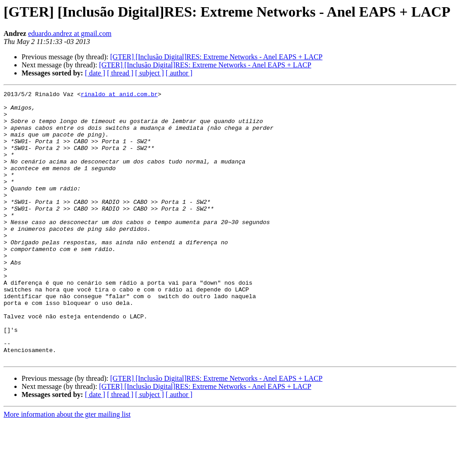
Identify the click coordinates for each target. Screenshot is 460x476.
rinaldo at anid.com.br (119, 95)
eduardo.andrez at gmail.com (70, 33)
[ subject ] (150, 73)
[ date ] (95, 73)
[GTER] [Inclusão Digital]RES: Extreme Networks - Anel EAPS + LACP (216, 57)
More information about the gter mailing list (67, 468)
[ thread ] (120, 73)
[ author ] (179, 73)
